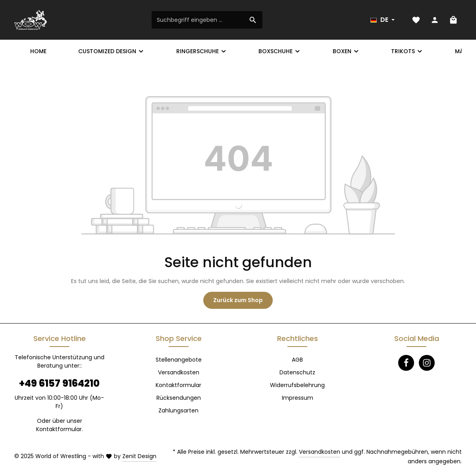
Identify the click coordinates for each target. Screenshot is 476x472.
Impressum (298, 398)
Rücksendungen (179, 398)
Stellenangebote (179, 360)
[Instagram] (427, 363)
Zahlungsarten (178, 410)
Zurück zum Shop (238, 300)
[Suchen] (253, 20)
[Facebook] (406, 363)
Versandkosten (179, 372)
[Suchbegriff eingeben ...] (198, 20)
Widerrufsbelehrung (297, 385)
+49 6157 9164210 (59, 383)
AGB (297, 360)
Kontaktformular (59, 429)
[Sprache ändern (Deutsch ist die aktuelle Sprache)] (383, 20)
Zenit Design (139, 456)
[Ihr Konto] (435, 20)
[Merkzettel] (416, 20)
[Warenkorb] (453, 20)
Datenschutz (297, 372)
